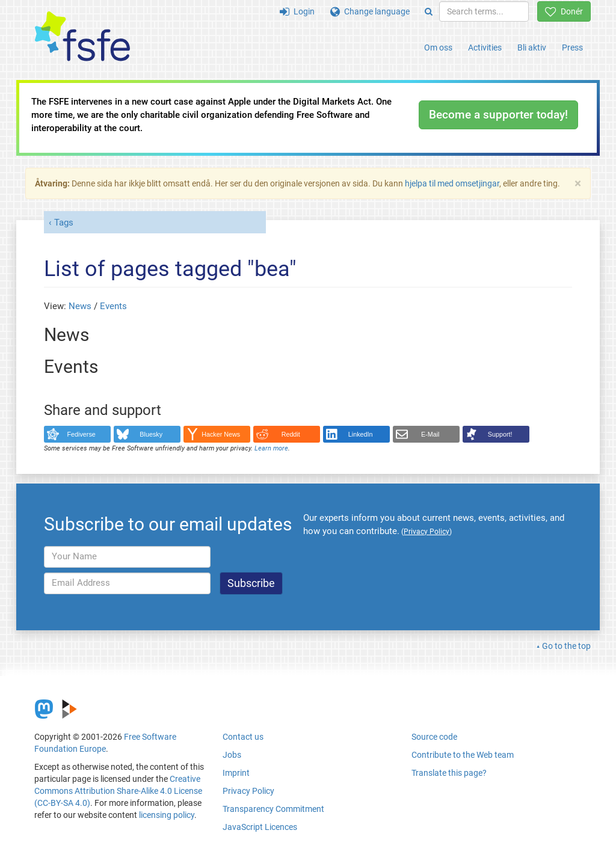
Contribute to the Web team (463, 755)
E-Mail (430, 434)
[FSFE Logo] (82, 37)
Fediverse (82, 434)
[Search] (429, 11)
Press (572, 48)
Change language (370, 11)
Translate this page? (449, 773)
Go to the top (566, 646)
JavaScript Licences (260, 827)
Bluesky (151, 434)
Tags (64, 223)
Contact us (243, 737)
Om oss (438, 48)
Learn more (271, 448)
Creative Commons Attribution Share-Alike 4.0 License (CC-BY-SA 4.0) (118, 791)
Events (113, 306)
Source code (434, 737)
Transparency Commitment (273, 809)
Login (297, 11)
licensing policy (167, 815)
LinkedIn (361, 434)
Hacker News (221, 434)
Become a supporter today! (498, 115)
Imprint (236, 773)
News (80, 306)
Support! (500, 434)
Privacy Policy (248, 791)
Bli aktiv (532, 48)
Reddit (291, 434)
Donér (564, 11)
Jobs (232, 755)
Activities (485, 48)
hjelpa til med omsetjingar (452, 183)
